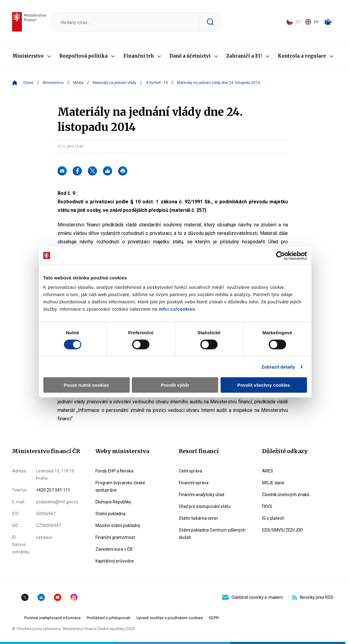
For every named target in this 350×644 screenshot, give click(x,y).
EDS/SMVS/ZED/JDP (283, 530)
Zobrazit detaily (278, 367)
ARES (268, 471)
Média (78, 83)
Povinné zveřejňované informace (52, 618)
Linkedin (41, 597)
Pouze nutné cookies (86, 385)
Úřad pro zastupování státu (205, 506)
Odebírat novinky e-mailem (253, 597)
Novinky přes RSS (313, 597)
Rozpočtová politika (83, 56)
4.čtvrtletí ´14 (157, 83)
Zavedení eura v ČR (114, 549)
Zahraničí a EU (244, 56)
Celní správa (190, 471)
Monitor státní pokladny (118, 526)
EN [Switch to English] (312, 22)
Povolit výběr (175, 385)
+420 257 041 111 (53, 490)
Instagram (74, 597)
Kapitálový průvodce (115, 561)
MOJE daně (273, 483)
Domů (28, 83)
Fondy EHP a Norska (114, 471)
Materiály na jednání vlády (115, 83)
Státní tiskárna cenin (198, 518)
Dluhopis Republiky (113, 502)
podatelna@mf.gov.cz (57, 502)
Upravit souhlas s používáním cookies (170, 618)
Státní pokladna (110, 514)
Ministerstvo (28, 56)
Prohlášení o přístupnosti (108, 618)
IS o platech (273, 518)
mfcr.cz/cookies (177, 309)
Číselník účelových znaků (286, 495)
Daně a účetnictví (190, 56)
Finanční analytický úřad (202, 495)
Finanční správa (194, 483)
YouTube (58, 597)
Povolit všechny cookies (264, 385)
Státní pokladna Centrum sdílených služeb (212, 534)
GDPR (214, 618)
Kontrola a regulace (302, 56)
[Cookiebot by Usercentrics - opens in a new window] (280, 255)
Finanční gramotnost (115, 537)
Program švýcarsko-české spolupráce (120, 486)
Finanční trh (139, 56)
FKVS (267, 506)
